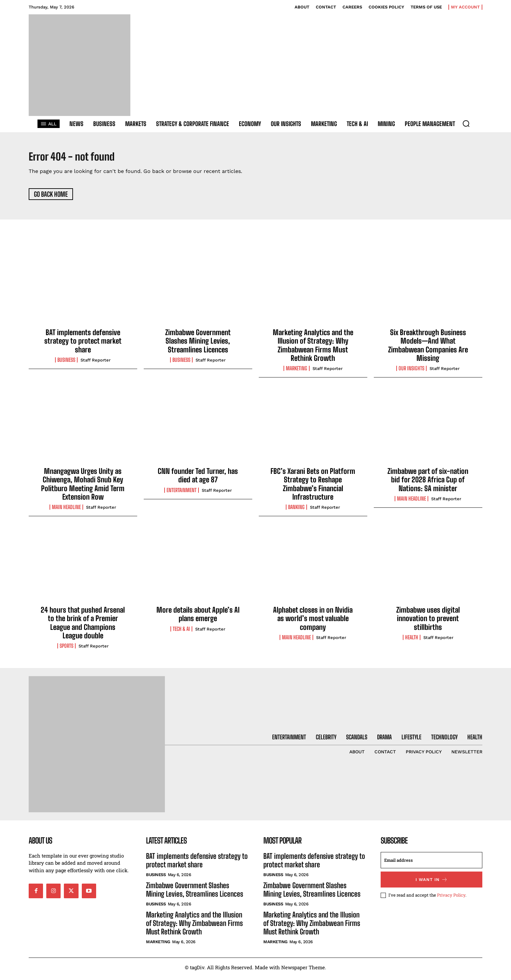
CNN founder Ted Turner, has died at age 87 (198, 479)
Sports (66, 649)
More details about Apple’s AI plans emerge (198, 617)
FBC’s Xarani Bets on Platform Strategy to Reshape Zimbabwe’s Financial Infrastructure (313, 487)
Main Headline (66, 511)
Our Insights (411, 372)
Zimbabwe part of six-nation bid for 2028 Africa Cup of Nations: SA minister (428, 483)
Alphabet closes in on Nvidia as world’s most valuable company (313, 622)
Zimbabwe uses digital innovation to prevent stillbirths (428, 622)
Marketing (297, 372)
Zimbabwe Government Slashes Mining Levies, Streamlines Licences (198, 344)
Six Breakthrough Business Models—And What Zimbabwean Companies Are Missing (428, 348)
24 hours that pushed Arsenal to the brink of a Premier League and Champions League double (83, 626)
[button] (466, 123)
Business (66, 363)
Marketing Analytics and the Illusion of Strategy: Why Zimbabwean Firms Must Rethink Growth (313, 348)
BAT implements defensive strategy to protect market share (83, 344)
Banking (296, 511)
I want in (432, 883)
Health (412, 641)
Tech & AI (181, 632)
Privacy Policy (451, 898)
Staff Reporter (95, 364)
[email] (431, 863)
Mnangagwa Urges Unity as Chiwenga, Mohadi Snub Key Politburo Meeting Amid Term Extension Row (83, 487)
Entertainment (182, 493)
